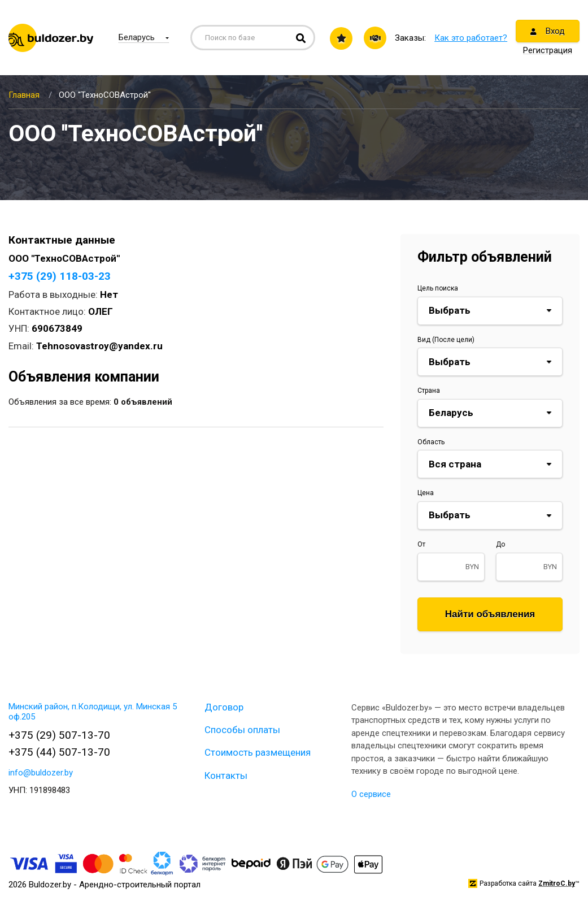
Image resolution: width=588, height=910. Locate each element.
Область (431, 442)
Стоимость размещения (258, 752)
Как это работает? (471, 38)
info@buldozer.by (41, 773)
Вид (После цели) (446, 340)
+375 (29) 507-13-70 (59, 735)
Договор (224, 707)
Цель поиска (438, 288)
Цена (426, 493)
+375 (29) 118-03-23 (60, 276)
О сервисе (371, 794)
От (421, 544)
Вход (548, 31)
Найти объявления (490, 614)
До (500, 544)
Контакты (226, 775)
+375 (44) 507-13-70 (59, 752)
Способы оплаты (242, 730)
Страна (429, 391)
